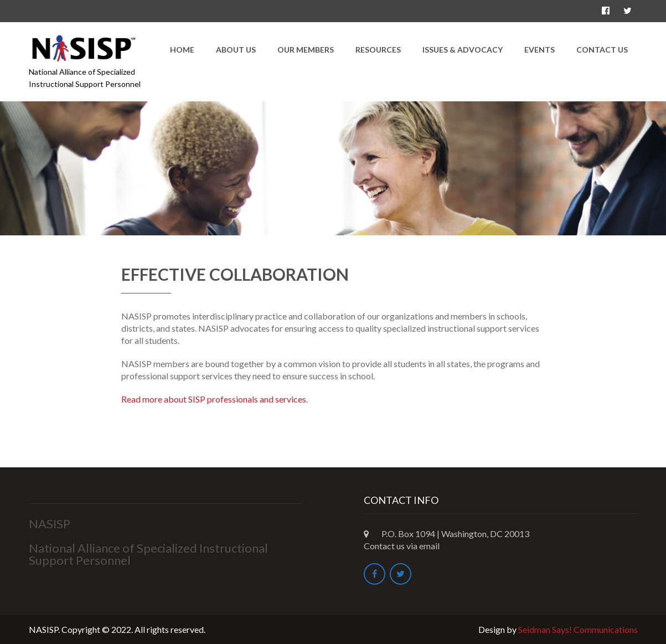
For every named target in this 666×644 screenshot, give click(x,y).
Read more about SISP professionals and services (214, 399)
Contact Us (602, 50)
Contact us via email (402, 546)
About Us (236, 50)
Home (182, 50)
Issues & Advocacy (463, 50)
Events (539, 50)
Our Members (306, 50)
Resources (378, 50)
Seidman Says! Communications (578, 629)
